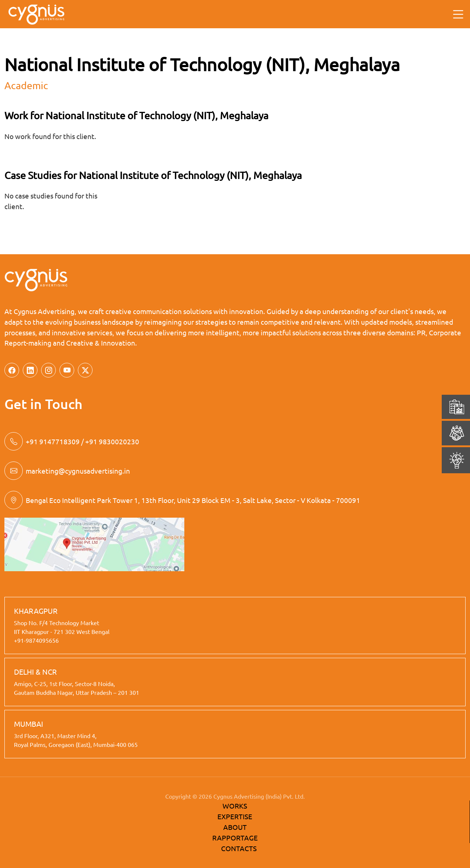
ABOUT (235, 827)
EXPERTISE (235, 816)
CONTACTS (239, 848)
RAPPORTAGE (235, 838)
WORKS (235, 806)
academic (26, 85)
